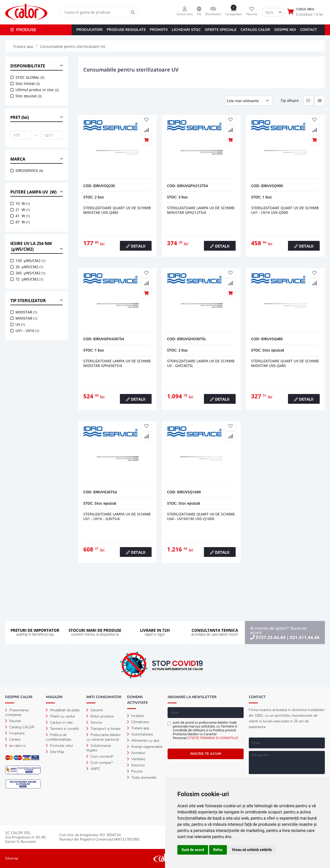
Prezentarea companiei (17, 712)
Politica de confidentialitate (59, 737)
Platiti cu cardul (60, 716)
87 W (23, 222)
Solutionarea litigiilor (98, 748)
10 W (23, 203)
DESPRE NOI (285, 30)
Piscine (135, 771)
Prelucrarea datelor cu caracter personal (104, 737)
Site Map (55, 752)
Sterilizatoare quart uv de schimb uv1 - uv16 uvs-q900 (285, 210)
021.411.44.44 (305, 637)
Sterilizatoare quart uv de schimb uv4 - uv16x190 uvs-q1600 (201, 516)
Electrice (136, 765)
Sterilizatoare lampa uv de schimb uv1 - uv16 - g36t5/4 (117, 516)
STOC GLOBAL (30, 77)
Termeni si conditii (62, 729)
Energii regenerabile (145, 747)
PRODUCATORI (89, 30)
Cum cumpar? (100, 763)
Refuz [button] (218, 850)
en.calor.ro (15, 746)
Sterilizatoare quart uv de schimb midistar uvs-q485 (285, 363)
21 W (23, 210)
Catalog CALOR (20, 727)
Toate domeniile (142, 778)
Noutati (13, 721)
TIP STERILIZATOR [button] (28, 301)
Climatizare (138, 722)
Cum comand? (100, 756)
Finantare (15, 733)
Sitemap (12, 858)
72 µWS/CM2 (29, 279)
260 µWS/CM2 (30, 273)
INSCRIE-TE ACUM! (206, 754)
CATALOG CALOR (255, 30)
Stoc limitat (28, 84)
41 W (23, 216)
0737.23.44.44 (271, 637)
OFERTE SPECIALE (221, 30)
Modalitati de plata (63, 710)
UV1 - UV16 (27, 331)
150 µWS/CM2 (30, 261)
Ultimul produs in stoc (37, 90)
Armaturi (136, 753)
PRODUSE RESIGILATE (126, 30)
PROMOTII (159, 30)
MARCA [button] (18, 159)
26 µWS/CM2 (29, 267)
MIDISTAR (26, 312)
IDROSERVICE (29, 170)
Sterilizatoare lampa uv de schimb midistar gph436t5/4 (117, 363)
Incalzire (136, 716)
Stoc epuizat (28, 96)
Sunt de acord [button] (193, 850)
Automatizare (140, 734)
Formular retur (60, 746)
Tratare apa (138, 728)
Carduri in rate (59, 722)
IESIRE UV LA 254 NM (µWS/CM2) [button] (31, 246)
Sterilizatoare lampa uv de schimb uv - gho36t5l (201, 363)
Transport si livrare (103, 729)
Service (94, 722)
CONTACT (309, 30)
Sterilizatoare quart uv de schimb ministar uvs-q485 (117, 210)
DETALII (136, 246)
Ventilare (136, 759)
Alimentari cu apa (143, 740)
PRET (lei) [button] (20, 117)
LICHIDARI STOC (186, 30)
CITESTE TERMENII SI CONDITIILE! (213, 738)
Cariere (13, 739)
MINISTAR (26, 318)
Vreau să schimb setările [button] (252, 850)
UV (20, 324)
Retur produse (100, 716)
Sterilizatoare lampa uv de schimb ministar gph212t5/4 (201, 210)
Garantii (95, 710)
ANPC (93, 769)
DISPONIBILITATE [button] (28, 66)
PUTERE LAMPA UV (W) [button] (33, 192)
